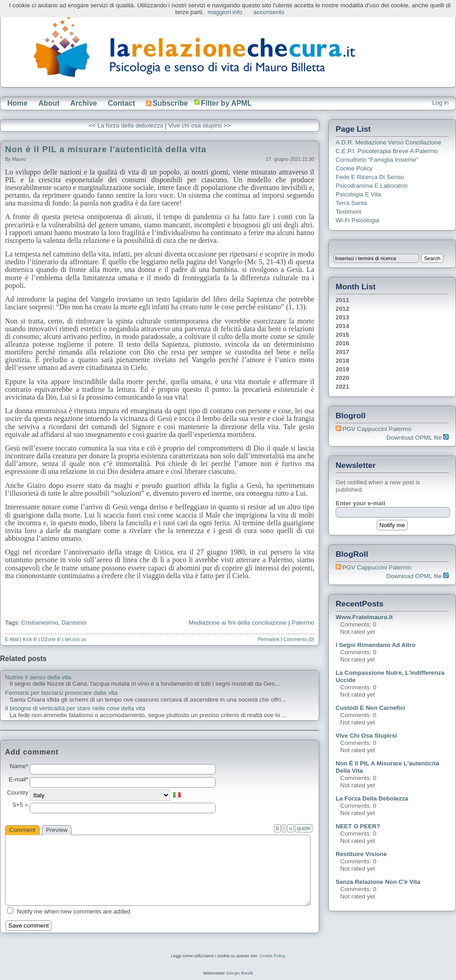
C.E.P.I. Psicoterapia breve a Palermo (387, 151)
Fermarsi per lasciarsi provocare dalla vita (61, 693)
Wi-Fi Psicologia (358, 220)
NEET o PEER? (358, 826)
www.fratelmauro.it (364, 617)
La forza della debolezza (372, 798)
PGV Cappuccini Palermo (377, 429)
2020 (342, 378)
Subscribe (167, 103)
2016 (342, 343)
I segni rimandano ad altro (376, 645)
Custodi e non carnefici (370, 708)
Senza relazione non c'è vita (378, 882)
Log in (440, 103)
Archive (84, 103)
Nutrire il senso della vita (38, 677)
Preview (57, 830)
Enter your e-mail (360, 503)
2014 (342, 326)
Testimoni (348, 212)
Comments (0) (299, 639)
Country (18, 793)
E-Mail (12, 639)
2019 (342, 369)
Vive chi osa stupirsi (366, 736)
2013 (342, 317)
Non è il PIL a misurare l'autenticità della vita (106, 149)
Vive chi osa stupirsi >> (199, 126)
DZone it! (51, 639)
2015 (342, 335)
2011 (342, 300)
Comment (22, 830)
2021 (342, 387)
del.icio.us (75, 639)
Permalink (268, 639)
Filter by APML (226, 103)
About (49, 103)
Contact (121, 103)
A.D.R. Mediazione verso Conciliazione (389, 142)
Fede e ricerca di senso (370, 177)
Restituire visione (361, 854)
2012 (342, 309)
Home (17, 103)
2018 (342, 361)
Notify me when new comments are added (74, 911)
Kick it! (30, 639)
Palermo (303, 623)
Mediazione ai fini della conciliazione (238, 623)
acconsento (269, 12)
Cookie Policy (354, 168)
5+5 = (21, 805)
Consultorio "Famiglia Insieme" (377, 160)
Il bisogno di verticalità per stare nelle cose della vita (75, 708)
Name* (19, 766)
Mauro (19, 159)
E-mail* (18, 780)
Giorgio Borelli (240, 973)
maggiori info (225, 12)
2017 (342, 352)
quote (304, 828)
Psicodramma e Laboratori (372, 186)
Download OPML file (417, 438)
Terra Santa (351, 203)
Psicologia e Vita (358, 194)
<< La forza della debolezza (126, 126)
